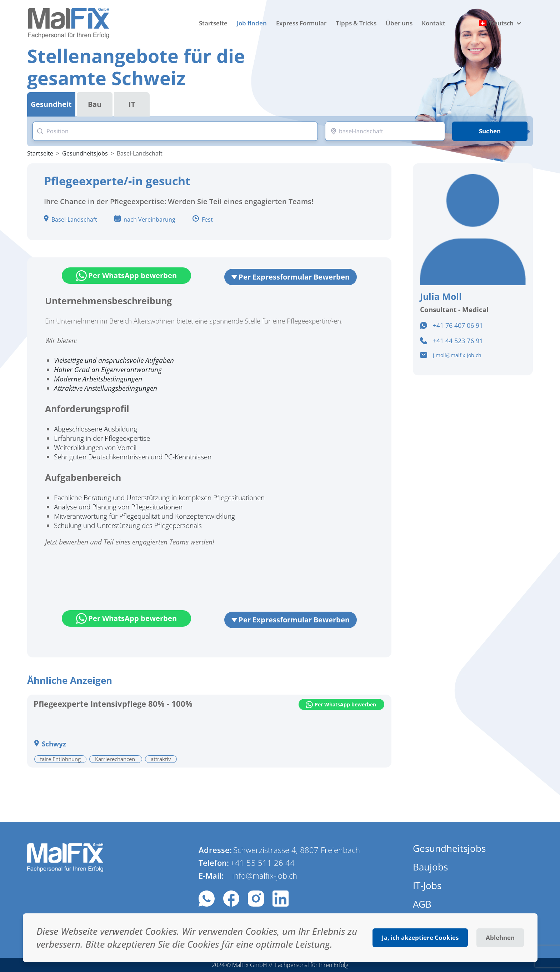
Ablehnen (500, 938)
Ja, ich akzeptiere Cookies (420, 938)
